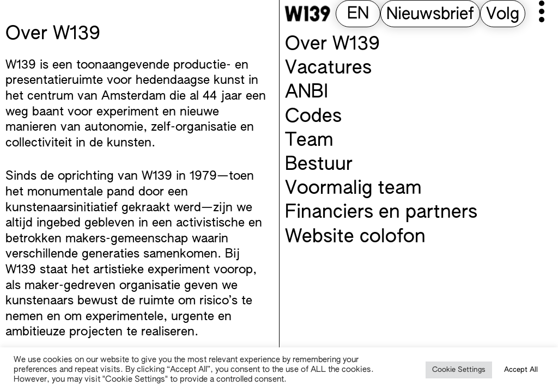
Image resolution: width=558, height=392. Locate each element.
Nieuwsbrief (430, 15)
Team (309, 141)
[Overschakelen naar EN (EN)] (358, 14)
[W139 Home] (307, 14)
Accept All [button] (521, 370)
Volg (503, 15)
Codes (313, 117)
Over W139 (332, 45)
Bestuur (319, 165)
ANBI (307, 93)
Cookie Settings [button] (459, 370)
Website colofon (355, 237)
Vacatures (328, 69)
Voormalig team (353, 189)
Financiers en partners (381, 213)
